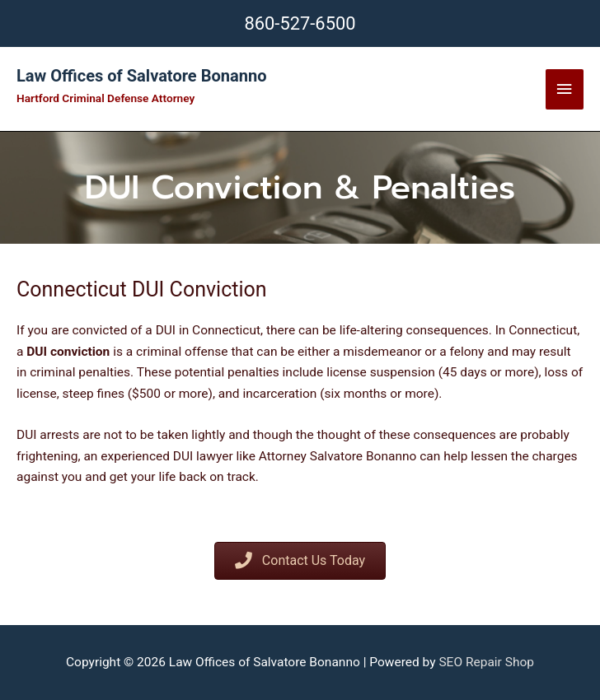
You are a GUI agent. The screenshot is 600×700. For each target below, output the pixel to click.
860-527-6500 (300, 23)
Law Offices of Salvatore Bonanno (142, 76)
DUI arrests (48, 435)
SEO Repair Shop (486, 662)
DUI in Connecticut (208, 330)
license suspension (381, 372)
